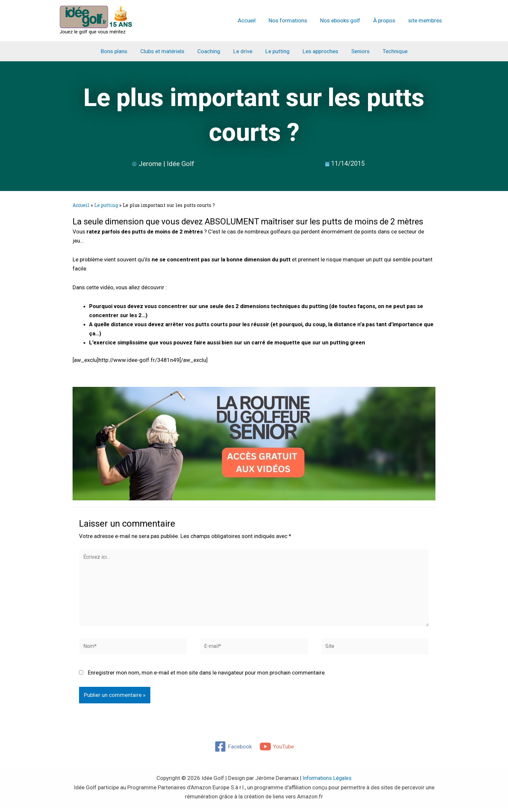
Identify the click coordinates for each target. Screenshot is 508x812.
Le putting (277, 51)
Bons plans (121, 51)
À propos (387, 20)
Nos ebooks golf (345, 20)
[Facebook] (233, 751)
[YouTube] (277, 751)
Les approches (317, 51)
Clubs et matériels (167, 51)
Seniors (356, 51)
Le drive (244, 51)
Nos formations (295, 20)
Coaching (212, 51)
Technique (388, 51)
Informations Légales (327, 783)
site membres (426, 20)
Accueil (255, 20)
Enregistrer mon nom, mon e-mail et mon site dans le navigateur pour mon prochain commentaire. (207, 677)
